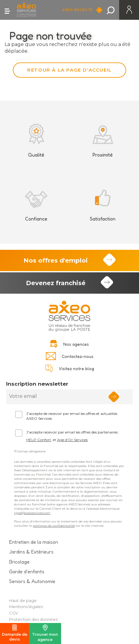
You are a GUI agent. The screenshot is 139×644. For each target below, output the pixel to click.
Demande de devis (15, 633)
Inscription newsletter (37, 384)
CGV (14, 613)
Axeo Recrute (79, 10)
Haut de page (23, 600)
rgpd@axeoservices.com (32, 513)
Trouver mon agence (45, 633)
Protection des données (33, 619)
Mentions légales (26, 607)
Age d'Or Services (72, 440)
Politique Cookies (27, 626)
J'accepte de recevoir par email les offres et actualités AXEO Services (72, 416)
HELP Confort (39, 440)
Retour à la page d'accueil (69, 70)
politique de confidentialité (54, 526)
